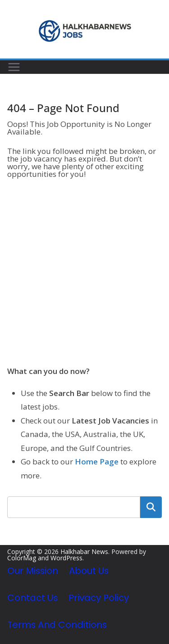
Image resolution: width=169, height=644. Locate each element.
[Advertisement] (84, 273)
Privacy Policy (99, 598)
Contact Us (32, 598)
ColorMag (22, 558)
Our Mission (33, 571)
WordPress (66, 558)
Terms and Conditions (57, 625)
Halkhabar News (84, 552)
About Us (89, 571)
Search (151, 507)
